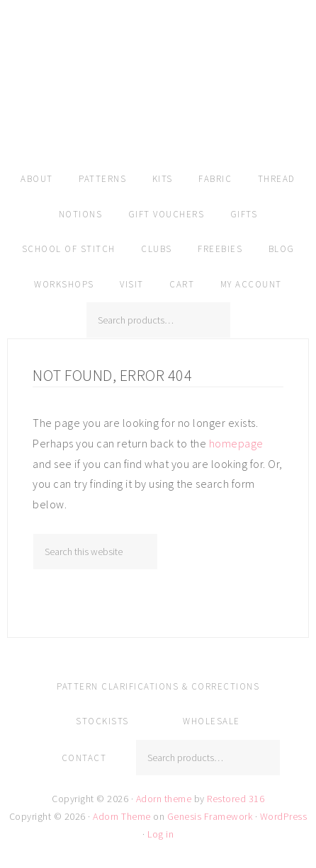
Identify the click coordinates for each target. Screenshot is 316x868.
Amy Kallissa (158, 103)
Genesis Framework (210, 816)
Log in (160, 834)
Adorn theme (164, 799)
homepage (236, 443)
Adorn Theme (122, 816)
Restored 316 (236, 799)
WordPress (284, 816)
